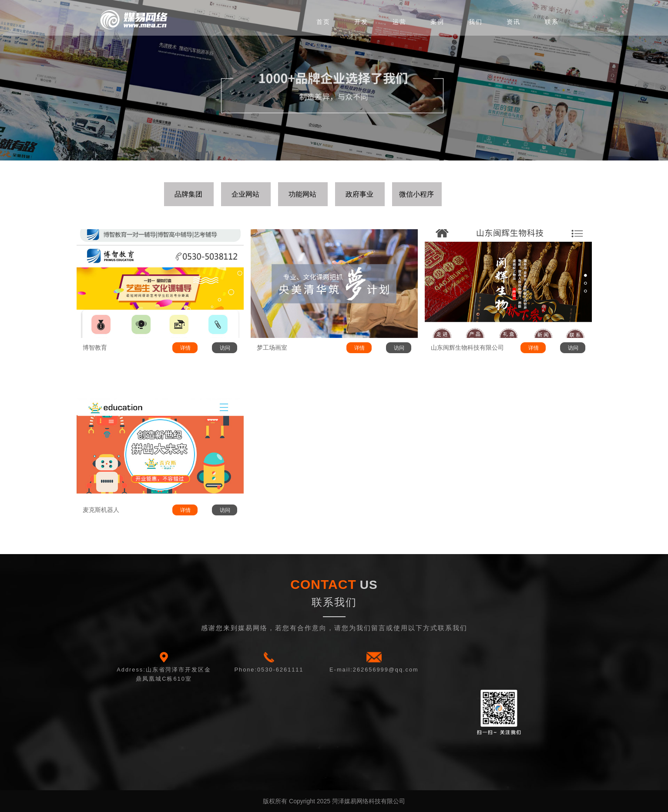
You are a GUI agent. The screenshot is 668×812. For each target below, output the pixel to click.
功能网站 (302, 194)
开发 (361, 22)
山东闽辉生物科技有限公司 (467, 348)
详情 (185, 348)
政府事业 (359, 194)
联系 (552, 22)
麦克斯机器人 (101, 510)
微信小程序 (416, 194)
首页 (323, 22)
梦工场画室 (272, 348)
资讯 (514, 22)
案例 (437, 22)
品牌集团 (188, 194)
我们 (476, 22)
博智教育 (95, 348)
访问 (225, 348)
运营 (399, 22)
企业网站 (245, 194)
